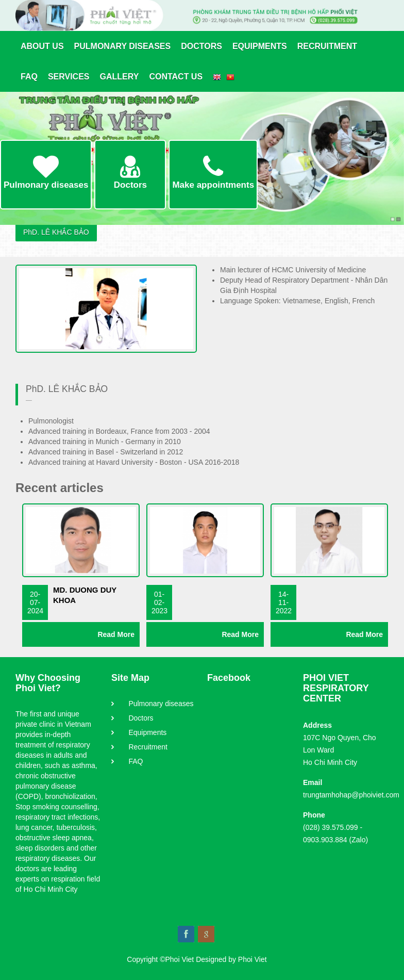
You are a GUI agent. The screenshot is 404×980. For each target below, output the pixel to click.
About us (42, 46)
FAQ (29, 77)
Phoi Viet (252, 959)
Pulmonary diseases (123, 46)
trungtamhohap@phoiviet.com (351, 795)
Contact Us (176, 77)
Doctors (201, 46)
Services (69, 77)
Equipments (260, 46)
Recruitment (327, 46)
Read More (116, 634)
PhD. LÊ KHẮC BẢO (56, 232)
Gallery (120, 77)
